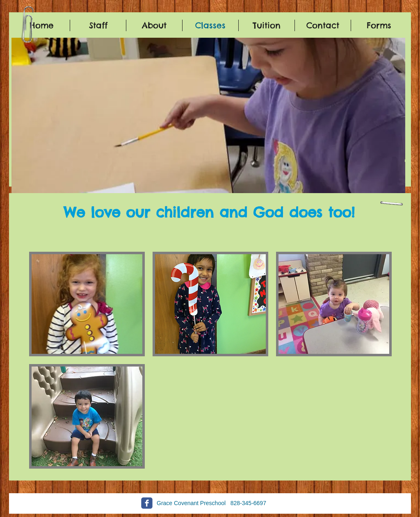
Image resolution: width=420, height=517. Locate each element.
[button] (208, 119)
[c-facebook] (147, 503)
